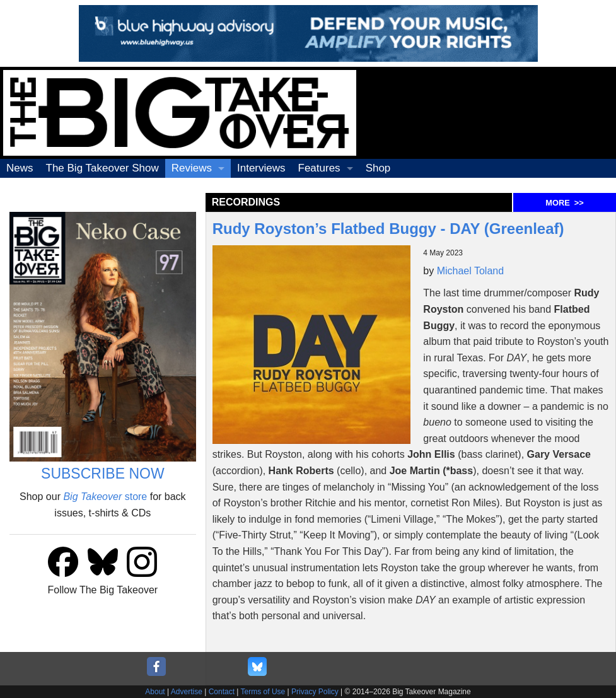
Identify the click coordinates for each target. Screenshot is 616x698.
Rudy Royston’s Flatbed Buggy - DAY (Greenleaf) (388, 229)
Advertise (187, 692)
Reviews (192, 168)
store (105, 497)
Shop (378, 168)
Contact (222, 692)
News (20, 168)
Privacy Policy (315, 692)
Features (319, 168)
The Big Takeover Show (102, 168)
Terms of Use (263, 692)
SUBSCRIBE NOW (103, 474)
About (155, 692)
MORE (564, 203)
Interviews (261, 168)
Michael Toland (470, 271)
